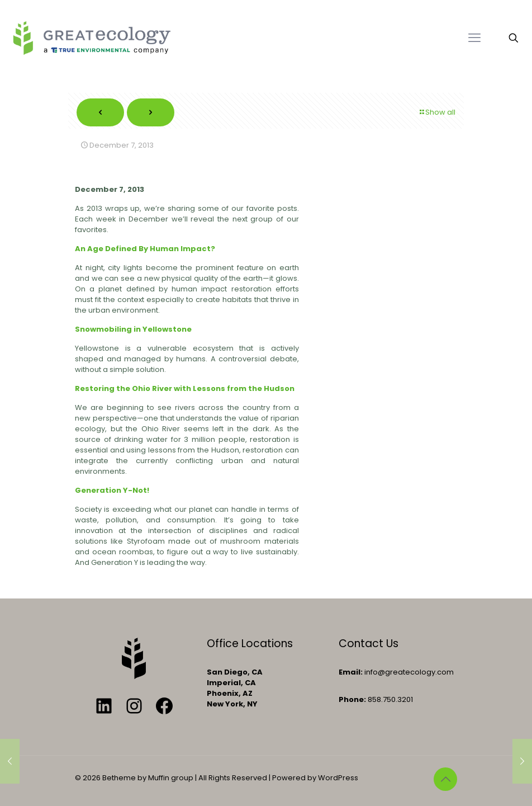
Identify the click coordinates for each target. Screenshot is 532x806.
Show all (437, 112)
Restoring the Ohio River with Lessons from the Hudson (185, 388)
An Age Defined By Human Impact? (145, 249)
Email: (351, 672)
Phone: (352, 699)
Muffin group (171, 778)
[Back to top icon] (445, 779)
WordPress (338, 778)
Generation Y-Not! (112, 490)
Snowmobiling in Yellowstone (133, 329)
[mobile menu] (474, 38)
